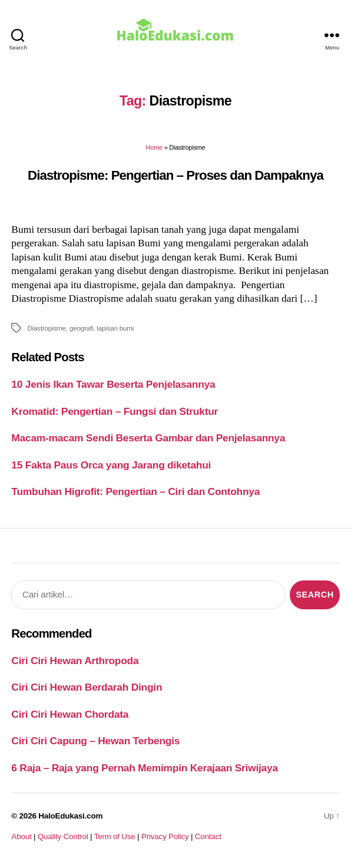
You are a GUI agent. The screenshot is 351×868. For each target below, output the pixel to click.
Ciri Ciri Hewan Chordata (70, 714)
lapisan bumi (115, 328)
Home (154, 147)
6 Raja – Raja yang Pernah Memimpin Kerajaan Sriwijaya (144, 768)
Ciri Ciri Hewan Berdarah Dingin (87, 687)
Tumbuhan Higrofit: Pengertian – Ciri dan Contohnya (135, 491)
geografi (81, 328)
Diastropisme (46, 328)
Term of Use (114, 836)
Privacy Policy (165, 836)
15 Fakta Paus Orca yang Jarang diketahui (111, 465)
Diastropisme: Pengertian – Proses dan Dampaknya (175, 175)
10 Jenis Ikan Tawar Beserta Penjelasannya (113, 384)
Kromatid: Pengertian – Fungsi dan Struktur (115, 411)
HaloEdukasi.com (70, 816)
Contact (208, 836)
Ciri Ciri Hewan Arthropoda (75, 661)
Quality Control (63, 836)
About (21, 836)
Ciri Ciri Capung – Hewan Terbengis (95, 741)
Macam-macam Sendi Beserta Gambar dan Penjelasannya (148, 438)
